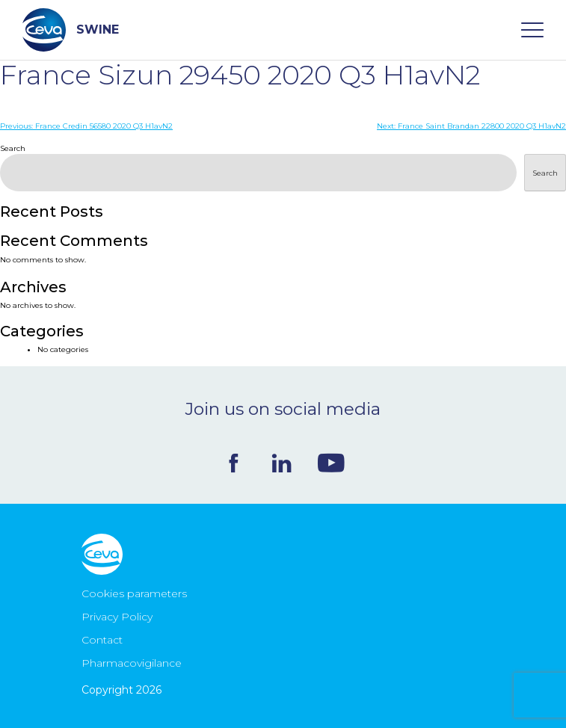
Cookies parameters (134, 593)
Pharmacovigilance (132, 663)
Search (13, 148)
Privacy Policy (117, 617)
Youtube (331, 463)
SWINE (71, 30)
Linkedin (282, 463)
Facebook (234, 463)
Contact (102, 640)
